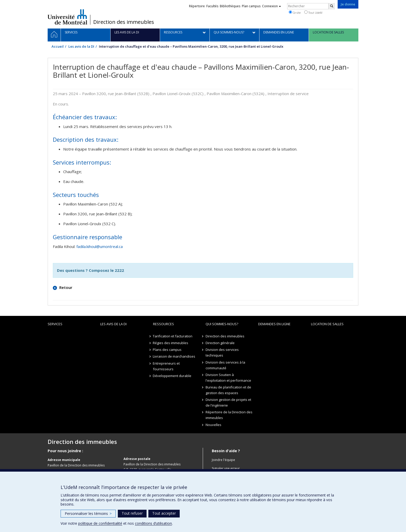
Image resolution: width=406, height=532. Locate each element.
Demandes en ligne (274, 324)
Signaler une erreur (226, 468)
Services (55, 324)
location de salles (327, 324)
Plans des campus (167, 350)
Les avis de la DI (81, 46)
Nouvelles (213, 425)
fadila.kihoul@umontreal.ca (100, 246)
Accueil (58, 46)
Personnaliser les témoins (88, 513)
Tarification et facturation (173, 336)
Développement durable (172, 376)
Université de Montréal (67, 17)
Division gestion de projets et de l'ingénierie (228, 402)
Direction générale (220, 343)
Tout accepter (164, 513)
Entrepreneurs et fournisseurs (166, 366)
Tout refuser (132, 513)
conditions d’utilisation (153, 523)
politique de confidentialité (100, 523)
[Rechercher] (332, 6)
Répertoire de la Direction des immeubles (229, 415)
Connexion (271, 6)
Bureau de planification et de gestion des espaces (228, 390)
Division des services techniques (222, 352)
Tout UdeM (313, 12)
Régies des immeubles (171, 343)
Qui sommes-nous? (222, 324)
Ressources (164, 324)
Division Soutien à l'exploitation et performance (228, 378)
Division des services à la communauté (225, 365)
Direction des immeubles (124, 22)
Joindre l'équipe (223, 460)
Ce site (295, 12)
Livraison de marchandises (174, 356)
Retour (65, 287)
